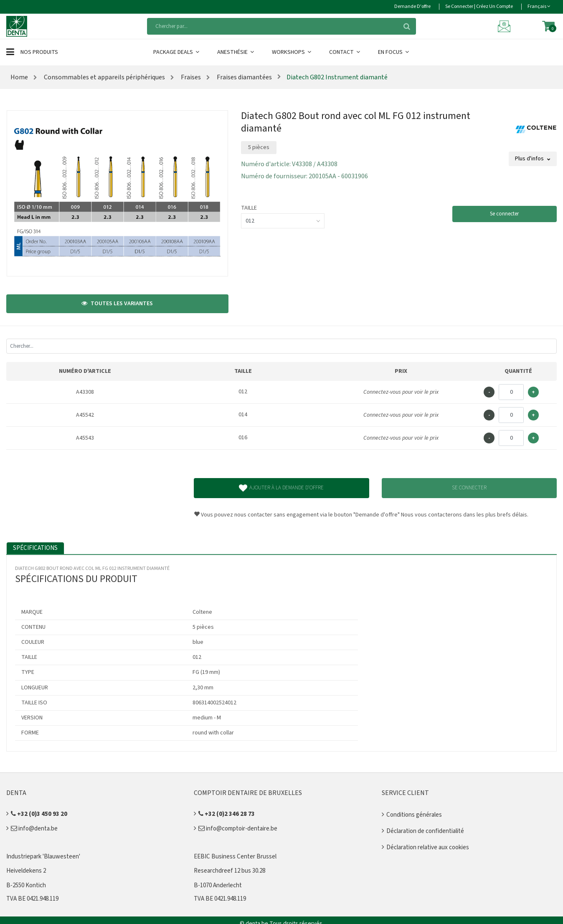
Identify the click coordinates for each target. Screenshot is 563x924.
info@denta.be (34, 829)
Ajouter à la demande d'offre (281, 488)
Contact (345, 52)
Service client (405, 793)
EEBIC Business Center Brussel (235, 857)
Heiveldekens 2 (26, 871)
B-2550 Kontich (26, 885)
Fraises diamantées (244, 77)
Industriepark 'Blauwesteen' (43, 857)
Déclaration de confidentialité (425, 831)
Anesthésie (236, 52)
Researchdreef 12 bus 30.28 (230, 871)
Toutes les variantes (117, 304)
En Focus (394, 52)
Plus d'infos (533, 159)
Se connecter (504, 214)
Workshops (292, 52)
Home (19, 77)
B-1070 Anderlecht (218, 885)
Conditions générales (414, 815)
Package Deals (177, 52)
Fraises (190, 77)
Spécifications (35, 548)
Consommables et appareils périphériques (104, 77)
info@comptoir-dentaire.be (238, 829)
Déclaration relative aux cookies (428, 847)
